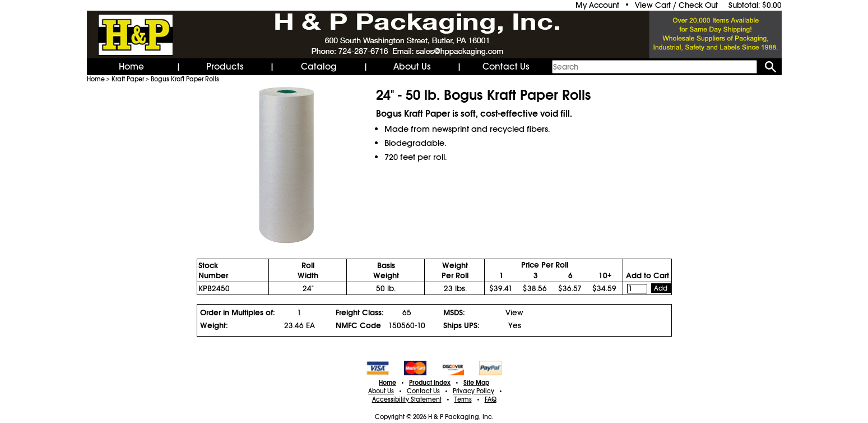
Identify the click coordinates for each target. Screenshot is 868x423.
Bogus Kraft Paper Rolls (185, 79)
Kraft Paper (128, 79)
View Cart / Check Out (676, 5)
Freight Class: (360, 312)
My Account (597, 5)
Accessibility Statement (407, 399)
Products (225, 67)
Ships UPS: (461, 325)
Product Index (430, 383)
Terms (463, 399)
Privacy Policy (474, 391)
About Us (412, 67)
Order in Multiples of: (238, 312)
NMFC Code (358, 325)
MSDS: (454, 312)
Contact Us (506, 67)
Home (131, 67)
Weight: (214, 325)
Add (661, 288)
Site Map (476, 383)
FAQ (491, 399)
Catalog (319, 67)
